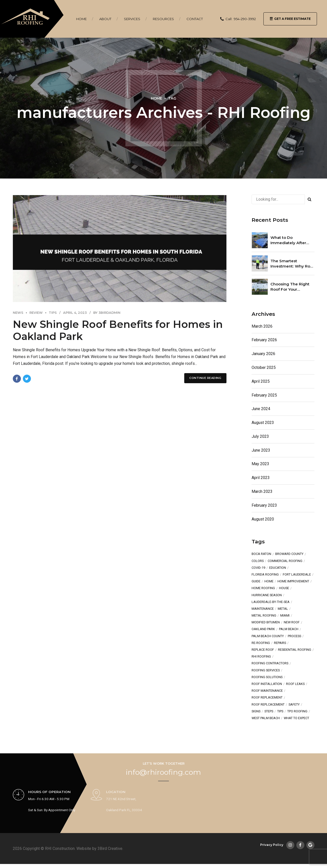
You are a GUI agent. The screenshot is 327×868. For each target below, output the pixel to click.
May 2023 (260, 464)
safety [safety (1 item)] (294, 705)
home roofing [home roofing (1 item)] (263, 588)
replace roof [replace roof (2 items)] (263, 650)
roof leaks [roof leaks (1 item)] (295, 684)
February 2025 (264, 395)
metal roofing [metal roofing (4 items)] (264, 616)
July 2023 (260, 436)
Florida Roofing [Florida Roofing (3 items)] (265, 575)
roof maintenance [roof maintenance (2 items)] (267, 691)
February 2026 (264, 340)
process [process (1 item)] (294, 636)
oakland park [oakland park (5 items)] (263, 629)
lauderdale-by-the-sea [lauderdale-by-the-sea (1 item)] (271, 602)
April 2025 (261, 381)
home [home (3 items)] (269, 581)
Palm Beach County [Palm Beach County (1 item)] (268, 636)
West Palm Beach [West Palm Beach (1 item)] (266, 718)
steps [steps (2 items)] (269, 711)
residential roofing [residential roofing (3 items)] (295, 650)
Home (81, 19)
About (105, 19)
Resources (163, 19)
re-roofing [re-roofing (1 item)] (261, 643)
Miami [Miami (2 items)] (285, 616)
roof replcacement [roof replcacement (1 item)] (268, 705)
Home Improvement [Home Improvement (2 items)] (293, 581)
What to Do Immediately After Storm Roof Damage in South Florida (291, 240)
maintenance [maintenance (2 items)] (263, 609)
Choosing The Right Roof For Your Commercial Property (291, 287)
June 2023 (261, 450)
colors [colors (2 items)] (258, 561)
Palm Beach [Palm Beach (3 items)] (289, 629)
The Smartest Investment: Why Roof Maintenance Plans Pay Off (292, 264)
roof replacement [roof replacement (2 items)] (267, 698)
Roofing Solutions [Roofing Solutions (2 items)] (267, 677)
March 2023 (262, 491)
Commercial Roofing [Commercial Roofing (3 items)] (285, 561)
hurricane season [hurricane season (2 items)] (267, 595)
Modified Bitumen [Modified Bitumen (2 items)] (266, 622)
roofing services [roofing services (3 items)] (266, 670)
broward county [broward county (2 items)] (289, 554)
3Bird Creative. (110, 849)
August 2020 (263, 519)
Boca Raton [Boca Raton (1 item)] (261, 554)
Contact (195, 19)
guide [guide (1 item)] (256, 581)
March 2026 (262, 326)
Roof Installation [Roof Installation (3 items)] (267, 684)
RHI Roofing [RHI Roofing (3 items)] (261, 657)
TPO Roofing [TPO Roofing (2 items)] (297, 711)
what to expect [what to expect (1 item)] (296, 718)
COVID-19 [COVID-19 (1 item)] (258, 568)
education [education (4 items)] (278, 568)
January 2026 (263, 354)
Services (132, 19)
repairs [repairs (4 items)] (280, 643)
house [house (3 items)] (284, 588)
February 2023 (264, 505)
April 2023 (261, 478)
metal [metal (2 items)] (283, 609)
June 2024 (261, 409)
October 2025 (264, 367)
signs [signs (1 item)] (256, 711)
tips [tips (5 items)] (280, 711)
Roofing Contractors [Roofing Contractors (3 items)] (270, 663)
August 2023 (263, 423)
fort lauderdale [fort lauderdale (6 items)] (297, 575)
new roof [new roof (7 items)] (292, 622)
